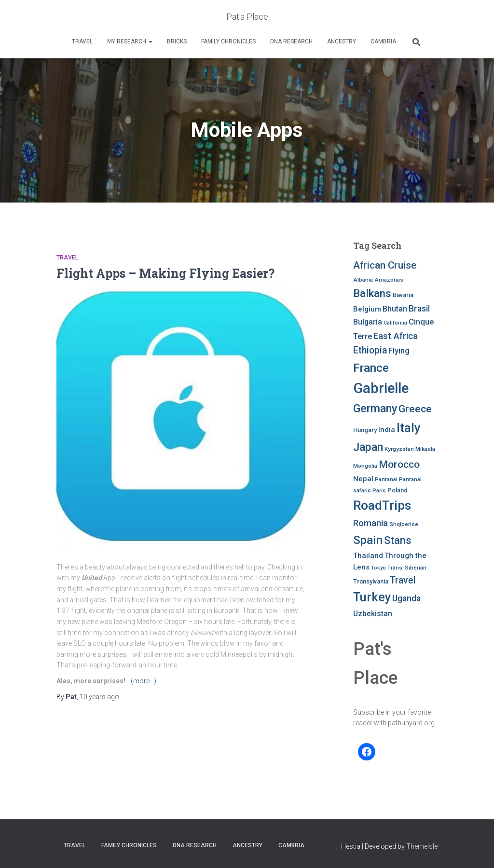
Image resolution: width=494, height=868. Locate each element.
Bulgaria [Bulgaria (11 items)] (368, 322)
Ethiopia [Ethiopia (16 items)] (370, 350)
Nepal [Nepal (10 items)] (363, 479)
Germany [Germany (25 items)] (375, 408)
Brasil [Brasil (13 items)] (419, 309)
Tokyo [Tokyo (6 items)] (378, 568)
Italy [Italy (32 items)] (409, 428)
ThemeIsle (422, 846)
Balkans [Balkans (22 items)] (372, 293)
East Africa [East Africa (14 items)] (396, 336)
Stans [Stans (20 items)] (398, 540)
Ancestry (342, 41)
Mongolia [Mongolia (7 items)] (365, 466)
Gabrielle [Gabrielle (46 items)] (381, 388)
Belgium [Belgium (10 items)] (367, 309)
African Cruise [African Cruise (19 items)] (385, 265)
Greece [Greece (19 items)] (415, 409)
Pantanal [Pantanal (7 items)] (386, 479)
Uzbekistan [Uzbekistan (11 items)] (373, 614)
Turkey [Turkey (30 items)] (372, 597)
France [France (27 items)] (371, 368)
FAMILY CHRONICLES (228, 41)
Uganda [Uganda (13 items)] (406, 598)
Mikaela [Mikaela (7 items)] (425, 449)
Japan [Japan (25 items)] (368, 447)
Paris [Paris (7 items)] (379, 490)
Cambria (383, 41)
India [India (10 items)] (387, 430)
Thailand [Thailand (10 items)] (368, 556)
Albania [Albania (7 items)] (363, 280)
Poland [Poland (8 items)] (398, 490)
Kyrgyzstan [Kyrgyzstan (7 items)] (399, 449)
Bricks (177, 41)
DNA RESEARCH (291, 41)
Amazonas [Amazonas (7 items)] (389, 280)
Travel (82, 41)
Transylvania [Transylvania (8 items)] (371, 581)
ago (99, 697)
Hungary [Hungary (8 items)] (365, 430)
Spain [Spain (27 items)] (368, 540)
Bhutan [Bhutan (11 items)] (395, 309)
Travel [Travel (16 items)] (403, 580)
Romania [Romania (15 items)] (370, 523)
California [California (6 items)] (395, 323)
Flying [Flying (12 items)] (399, 351)
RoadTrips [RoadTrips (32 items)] (382, 505)
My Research (130, 41)
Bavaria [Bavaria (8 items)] (403, 295)
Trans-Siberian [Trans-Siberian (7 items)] (407, 568)
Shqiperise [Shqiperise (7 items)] (404, 524)
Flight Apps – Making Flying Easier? (165, 273)
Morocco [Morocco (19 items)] (399, 464)
